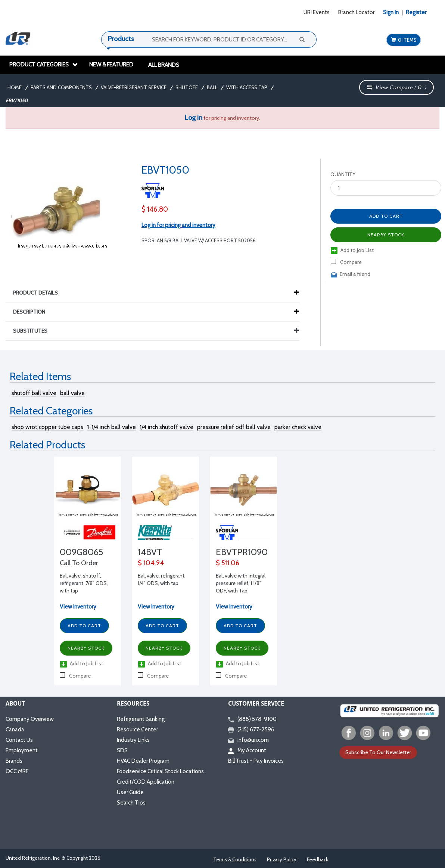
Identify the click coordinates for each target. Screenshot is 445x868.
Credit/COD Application (146, 782)
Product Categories (44, 65)
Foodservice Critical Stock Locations (160, 771)
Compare (346, 262)
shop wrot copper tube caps (47, 427)
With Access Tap (247, 87)
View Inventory (78, 607)
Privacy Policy (282, 859)
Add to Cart (386, 216)
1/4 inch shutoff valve (167, 427)
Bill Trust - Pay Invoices (256, 761)
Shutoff (187, 87)
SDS (122, 750)
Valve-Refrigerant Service (134, 87)
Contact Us (19, 740)
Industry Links (133, 740)
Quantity (343, 174)
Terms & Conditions (235, 859)
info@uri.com (248, 740)
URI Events (317, 12)
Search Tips (131, 803)
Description (33, 312)
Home (15, 87)
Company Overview (30, 719)
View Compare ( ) (396, 87)
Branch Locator (356, 12)
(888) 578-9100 (252, 719)
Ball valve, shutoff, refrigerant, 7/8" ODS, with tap (84, 583)
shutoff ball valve (34, 393)
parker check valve (298, 427)
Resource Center (137, 729)
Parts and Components (61, 87)
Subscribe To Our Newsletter (378, 752)
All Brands (164, 65)
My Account (247, 750)
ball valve (72, 393)
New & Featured (111, 65)
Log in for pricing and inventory (178, 225)
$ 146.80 (155, 209)
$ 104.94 (151, 563)
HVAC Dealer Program (143, 761)
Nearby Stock (386, 235)
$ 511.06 (228, 563)
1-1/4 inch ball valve (111, 427)
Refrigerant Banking (141, 719)
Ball (212, 87)
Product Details (39, 293)
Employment (22, 750)
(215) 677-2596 (251, 729)
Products (121, 39)
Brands (14, 761)
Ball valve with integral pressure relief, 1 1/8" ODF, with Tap (241, 583)
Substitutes (156, 331)
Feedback (318, 859)
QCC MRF (17, 771)
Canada (15, 729)
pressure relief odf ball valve (234, 427)
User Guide (130, 792)
